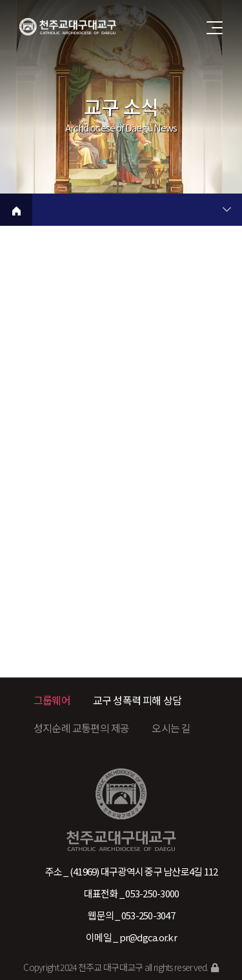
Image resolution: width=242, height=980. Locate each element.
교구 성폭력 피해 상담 (137, 700)
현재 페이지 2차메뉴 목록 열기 (227, 211)
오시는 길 (171, 728)
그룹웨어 (52, 700)
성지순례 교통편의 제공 (81, 728)
